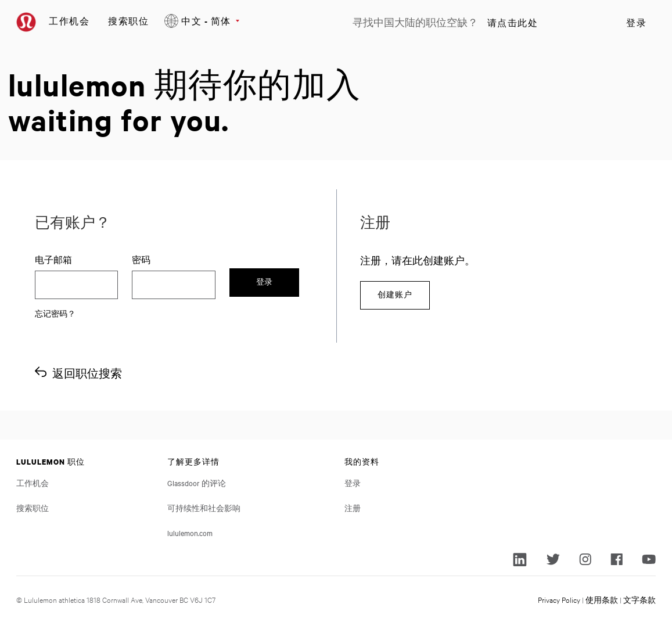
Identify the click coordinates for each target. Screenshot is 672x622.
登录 (636, 23)
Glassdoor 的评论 (197, 483)
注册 (353, 508)
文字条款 (639, 599)
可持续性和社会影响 (204, 508)
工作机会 (69, 21)
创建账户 (395, 295)
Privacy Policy (559, 599)
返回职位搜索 (87, 373)
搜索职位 (128, 21)
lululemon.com (190, 533)
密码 (141, 260)
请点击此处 (513, 23)
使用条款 (602, 599)
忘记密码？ (55, 313)
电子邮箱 (53, 260)
